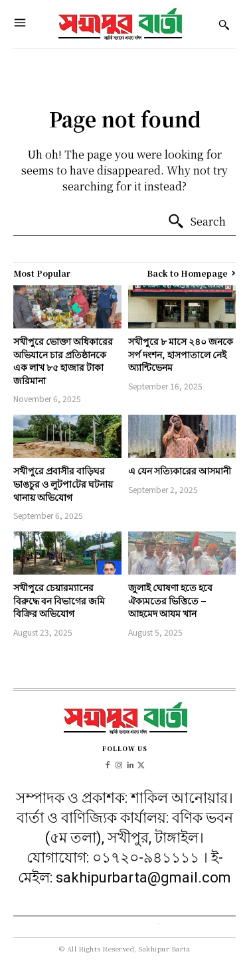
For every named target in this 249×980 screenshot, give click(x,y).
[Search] (197, 222)
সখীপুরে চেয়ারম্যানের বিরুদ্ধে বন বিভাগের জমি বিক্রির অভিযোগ (59, 600)
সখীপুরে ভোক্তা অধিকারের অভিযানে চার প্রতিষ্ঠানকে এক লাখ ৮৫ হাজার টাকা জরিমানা (63, 361)
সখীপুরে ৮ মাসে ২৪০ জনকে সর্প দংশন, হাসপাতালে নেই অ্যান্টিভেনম (181, 354)
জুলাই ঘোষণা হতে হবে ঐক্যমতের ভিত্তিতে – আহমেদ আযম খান (170, 600)
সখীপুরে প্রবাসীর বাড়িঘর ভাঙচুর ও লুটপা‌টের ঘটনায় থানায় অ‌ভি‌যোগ (63, 483)
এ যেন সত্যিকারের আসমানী (180, 470)
